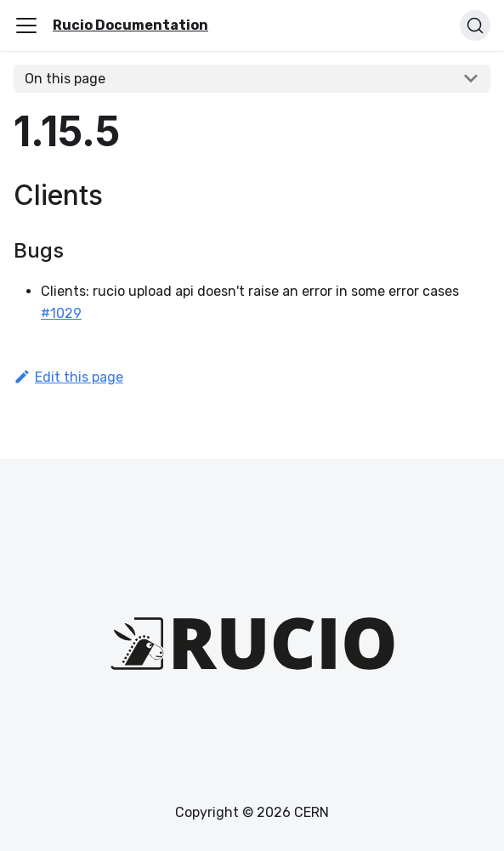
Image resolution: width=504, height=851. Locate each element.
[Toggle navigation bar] (26, 26)
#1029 (61, 313)
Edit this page (68, 377)
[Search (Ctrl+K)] (475, 26)
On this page (65, 79)
